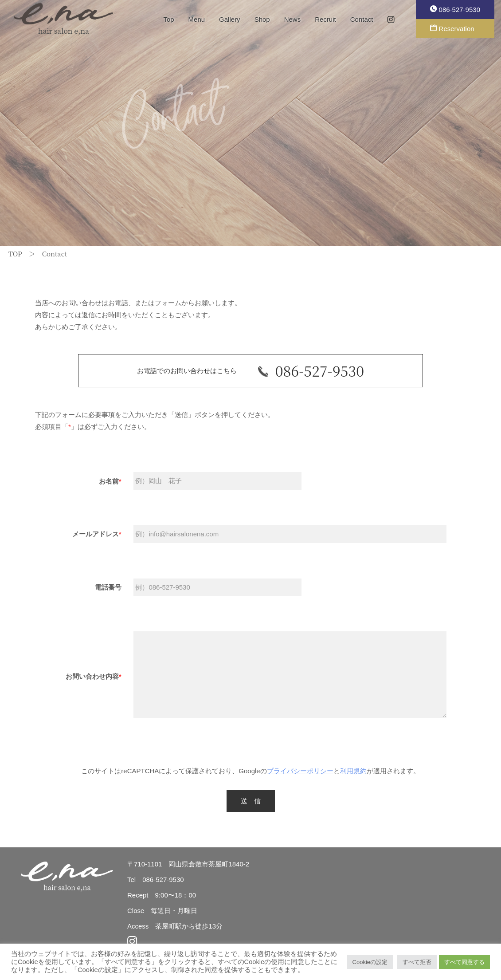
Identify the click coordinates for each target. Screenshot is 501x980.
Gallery (230, 19)
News (293, 19)
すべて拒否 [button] (417, 962)
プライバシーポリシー (300, 771)
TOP (15, 254)
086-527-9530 (455, 9)
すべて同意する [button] (464, 962)
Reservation (452, 28)
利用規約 (353, 771)
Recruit (325, 19)
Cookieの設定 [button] (370, 962)
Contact (362, 19)
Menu (197, 19)
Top (168, 19)
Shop (262, 19)
